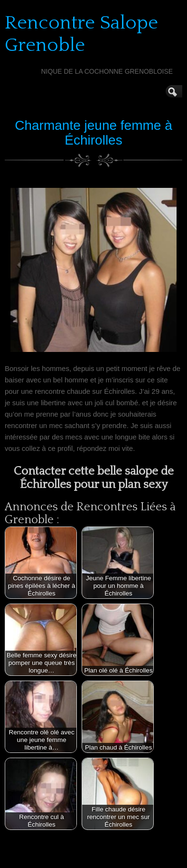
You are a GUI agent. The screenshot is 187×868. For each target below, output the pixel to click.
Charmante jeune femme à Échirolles (93, 133)
